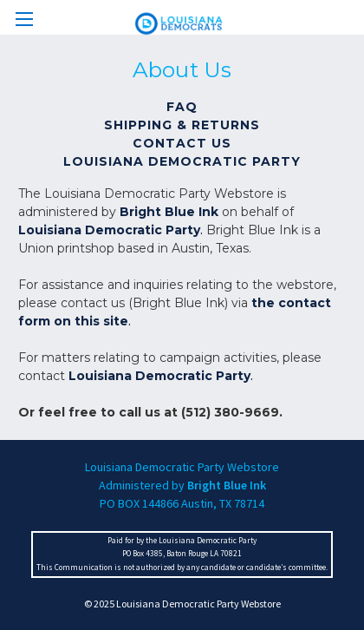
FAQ (182, 107)
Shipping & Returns (182, 125)
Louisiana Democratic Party (182, 161)
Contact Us (182, 143)
